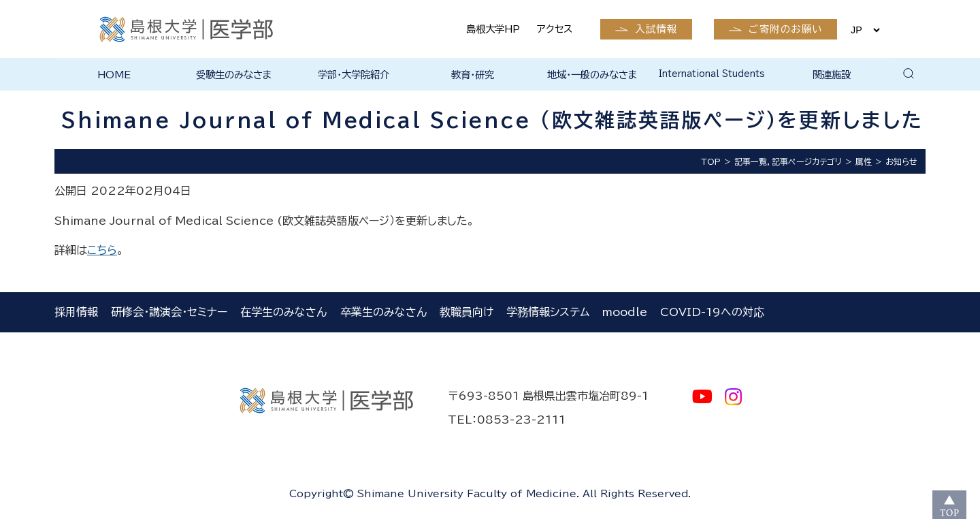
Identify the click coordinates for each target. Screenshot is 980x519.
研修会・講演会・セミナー (169, 312)
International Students (712, 74)
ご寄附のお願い (785, 29)
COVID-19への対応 (712, 312)
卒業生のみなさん (383, 312)
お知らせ (901, 161)
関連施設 (832, 75)
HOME (114, 75)
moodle (625, 312)
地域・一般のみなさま (592, 75)
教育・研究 (473, 75)
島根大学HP (493, 29)
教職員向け (467, 312)
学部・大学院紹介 (354, 75)
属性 (864, 161)
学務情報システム (548, 312)
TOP (711, 161)
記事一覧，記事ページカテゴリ (788, 161)
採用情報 (76, 312)
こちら (102, 250)
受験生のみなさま (234, 75)
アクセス (555, 29)
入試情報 (656, 29)
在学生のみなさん (283, 312)
